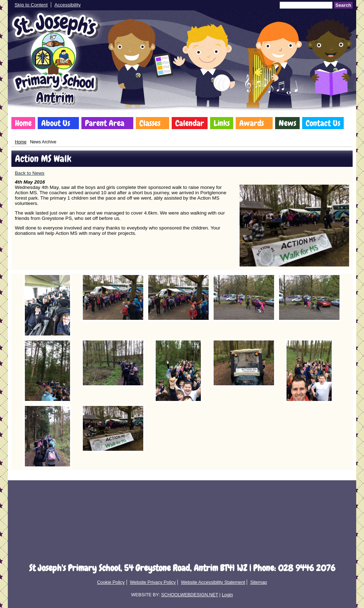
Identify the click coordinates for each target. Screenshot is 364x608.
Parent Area (105, 123)
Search (343, 5)
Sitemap (259, 582)
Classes (150, 123)
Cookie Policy (111, 582)
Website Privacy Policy (153, 582)
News (287, 123)
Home (23, 123)
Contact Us (323, 123)
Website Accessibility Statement (213, 582)
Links (222, 123)
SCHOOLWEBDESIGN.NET (189, 595)
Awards (251, 123)
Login (227, 595)
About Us (56, 123)
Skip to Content (31, 5)
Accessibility (68, 5)
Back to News (30, 173)
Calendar (190, 123)
